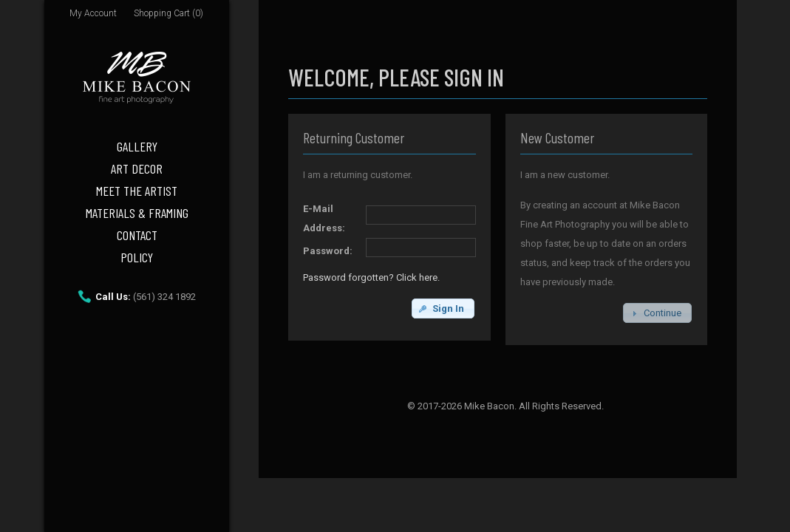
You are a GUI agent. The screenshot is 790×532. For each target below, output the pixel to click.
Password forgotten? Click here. (371, 277)
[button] (443, 308)
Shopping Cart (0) (168, 13)
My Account (93, 13)
